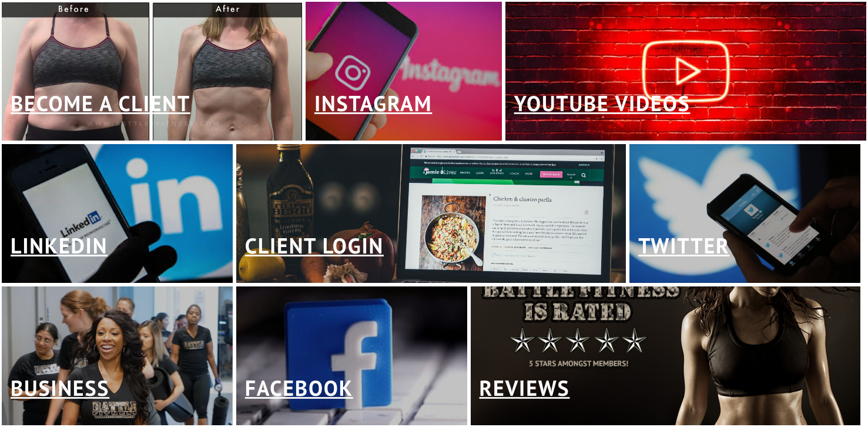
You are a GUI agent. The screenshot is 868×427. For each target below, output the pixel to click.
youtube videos (602, 103)
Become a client (100, 103)
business (60, 388)
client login (314, 246)
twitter (684, 246)
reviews (525, 388)
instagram (373, 103)
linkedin (59, 246)
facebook (299, 388)
